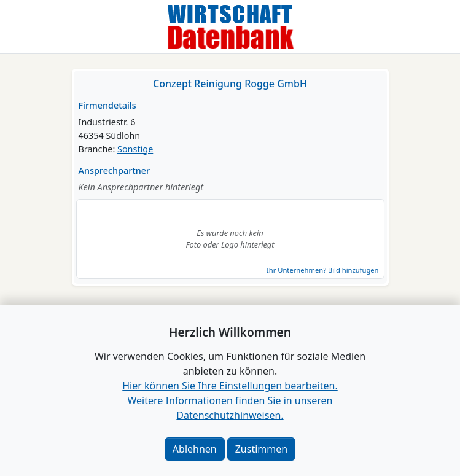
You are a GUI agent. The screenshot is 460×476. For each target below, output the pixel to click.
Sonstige (135, 149)
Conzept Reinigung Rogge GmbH (230, 84)
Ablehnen (195, 449)
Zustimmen (261, 449)
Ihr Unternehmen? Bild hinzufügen (322, 270)
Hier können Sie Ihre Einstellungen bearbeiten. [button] (230, 386)
